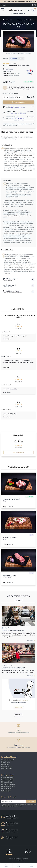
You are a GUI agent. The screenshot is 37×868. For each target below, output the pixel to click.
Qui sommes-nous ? (8, 760)
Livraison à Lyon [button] (19, 286)
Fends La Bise (6, 791)
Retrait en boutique (7, 780)
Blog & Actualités (7, 768)
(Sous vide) (17, 74)
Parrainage (11, 778)
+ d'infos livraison (18, 121)
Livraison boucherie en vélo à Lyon (13, 631)
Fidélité (4, 778)
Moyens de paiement (8, 784)
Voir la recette (18, 707)
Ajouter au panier (18, 102)
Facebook (13, 59)
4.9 (4, 5)
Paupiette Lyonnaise (10, 538)
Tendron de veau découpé (12, 499)
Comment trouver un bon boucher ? (13, 668)
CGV (23, 860)
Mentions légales (17, 860)
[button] (28, 10)
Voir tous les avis (18, 452)
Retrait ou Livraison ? (18, 14)
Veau (7, 69)
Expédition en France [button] (19, 292)
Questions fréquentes (8, 786)
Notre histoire (6, 762)
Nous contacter (6, 788)
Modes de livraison (7, 782)
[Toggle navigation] (3, 10)
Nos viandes (5, 764)
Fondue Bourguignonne (18, 703)
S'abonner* (31, 801)
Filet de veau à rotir (9, 576)
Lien (21, 59)
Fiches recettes (6, 766)
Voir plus (18, 600)
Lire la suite (31, 640)
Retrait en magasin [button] (19, 280)
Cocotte (11, 69)
